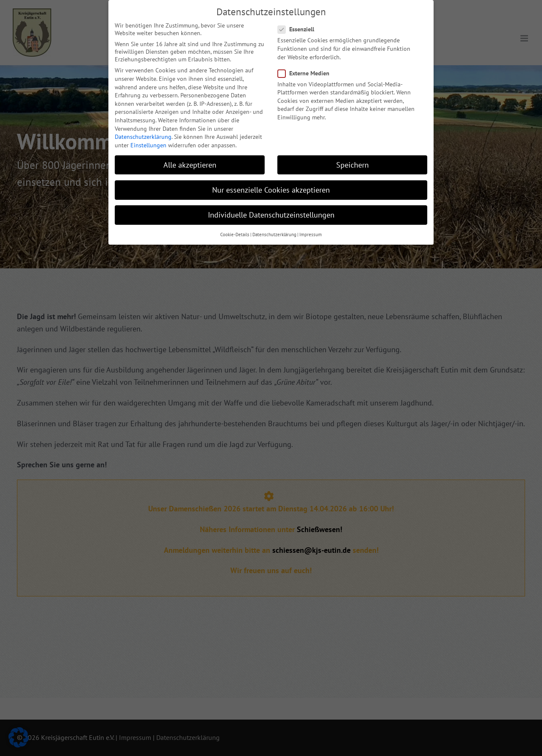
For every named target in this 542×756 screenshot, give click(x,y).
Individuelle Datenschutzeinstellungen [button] (271, 206)
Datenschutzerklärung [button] (274, 226)
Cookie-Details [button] (235, 226)
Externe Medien (307, 65)
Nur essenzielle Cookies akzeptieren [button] (271, 181)
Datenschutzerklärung (143, 128)
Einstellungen (148, 137)
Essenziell (299, 21)
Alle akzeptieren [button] (190, 156)
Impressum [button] (311, 226)
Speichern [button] (353, 156)
